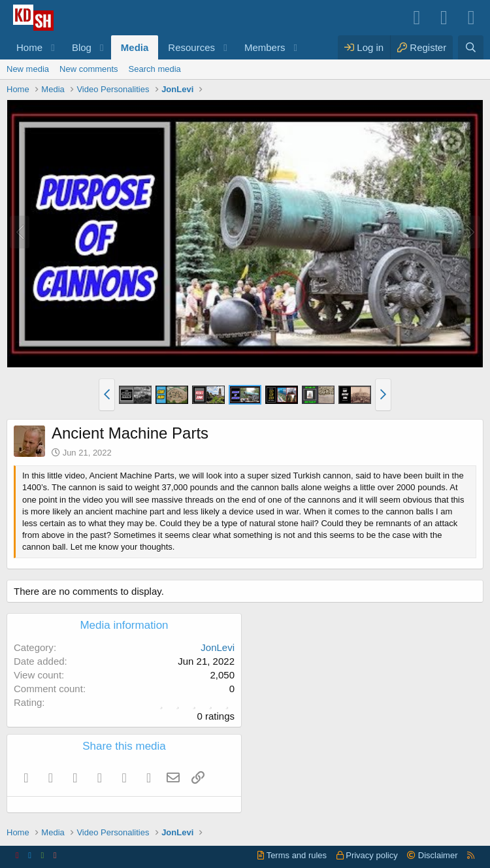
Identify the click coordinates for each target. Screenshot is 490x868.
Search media (155, 69)
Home (29, 47)
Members (265, 47)
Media (135, 47)
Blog (82, 47)
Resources (191, 47)
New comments (89, 69)
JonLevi (218, 647)
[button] (53, 47)
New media (28, 69)
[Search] (471, 47)
